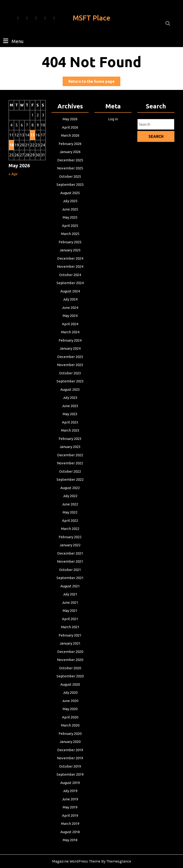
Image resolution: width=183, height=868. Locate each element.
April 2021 (70, 615)
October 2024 (70, 280)
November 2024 (70, 272)
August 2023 (70, 392)
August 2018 (70, 822)
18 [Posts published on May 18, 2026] (12, 153)
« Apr (13, 182)
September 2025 (70, 192)
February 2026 (70, 152)
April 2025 (70, 232)
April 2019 (70, 807)
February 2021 (70, 631)
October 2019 (70, 759)
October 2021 (70, 567)
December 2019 (70, 743)
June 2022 (70, 503)
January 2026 (70, 160)
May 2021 (70, 607)
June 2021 (70, 599)
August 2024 (70, 296)
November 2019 (70, 751)
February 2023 (70, 439)
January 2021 (70, 639)
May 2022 (70, 511)
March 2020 (70, 719)
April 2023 (70, 424)
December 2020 (70, 647)
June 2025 (70, 216)
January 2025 (70, 256)
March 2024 (70, 336)
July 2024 (70, 304)
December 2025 (70, 168)
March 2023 (70, 431)
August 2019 (70, 775)
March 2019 (70, 814)
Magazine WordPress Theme (76, 861)
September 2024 (70, 288)
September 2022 (70, 479)
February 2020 (70, 727)
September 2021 (70, 575)
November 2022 (70, 463)
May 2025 (70, 224)
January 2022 (70, 543)
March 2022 (70, 527)
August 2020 (70, 679)
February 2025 (70, 248)
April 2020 (70, 711)
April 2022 (70, 519)
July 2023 (70, 400)
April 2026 (70, 136)
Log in (113, 128)
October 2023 (70, 375)
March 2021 (70, 623)
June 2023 (70, 408)
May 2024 (70, 320)
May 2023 (70, 415)
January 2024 (70, 352)
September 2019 (70, 767)
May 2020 (70, 703)
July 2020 (70, 687)
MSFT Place (91, 18)
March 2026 (70, 144)
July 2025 (70, 208)
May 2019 (70, 798)
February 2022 (70, 535)
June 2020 (70, 695)
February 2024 (70, 344)
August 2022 (70, 487)
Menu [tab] (13, 41)
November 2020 (70, 655)
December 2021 (70, 551)
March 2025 (70, 240)
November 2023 (70, 368)
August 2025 (70, 200)
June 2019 (70, 791)
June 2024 (70, 312)
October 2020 (70, 663)
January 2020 (70, 735)
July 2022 (70, 495)
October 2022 (70, 471)
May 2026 (70, 128)
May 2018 (70, 831)
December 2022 (70, 455)
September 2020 (70, 671)
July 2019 (70, 782)
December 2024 (70, 264)
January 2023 (70, 447)
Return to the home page (94, 82)
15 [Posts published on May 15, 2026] (32, 144)
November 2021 (70, 559)
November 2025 (70, 176)
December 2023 (70, 360)
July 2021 (70, 591)
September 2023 (70, 384)
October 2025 (70, 184)
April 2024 (70, 328)
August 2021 (70, 583)
